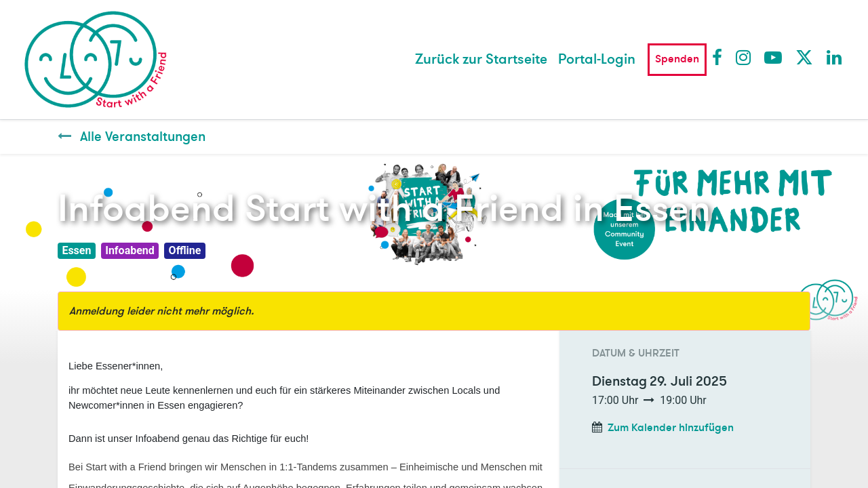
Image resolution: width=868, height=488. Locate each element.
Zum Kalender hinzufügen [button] (671, 428)
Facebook (720, 57)
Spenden (677, 59)
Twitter (804, 57)
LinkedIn (835, 57)
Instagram (744, 57)
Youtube (772, 57)
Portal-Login (597, 59)
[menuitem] (481, 60)
